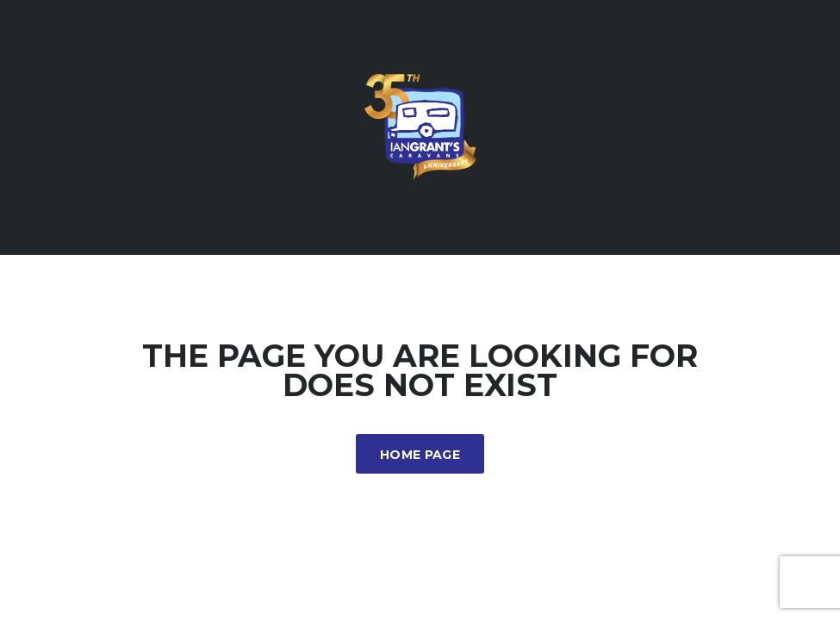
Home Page (420, 455)
